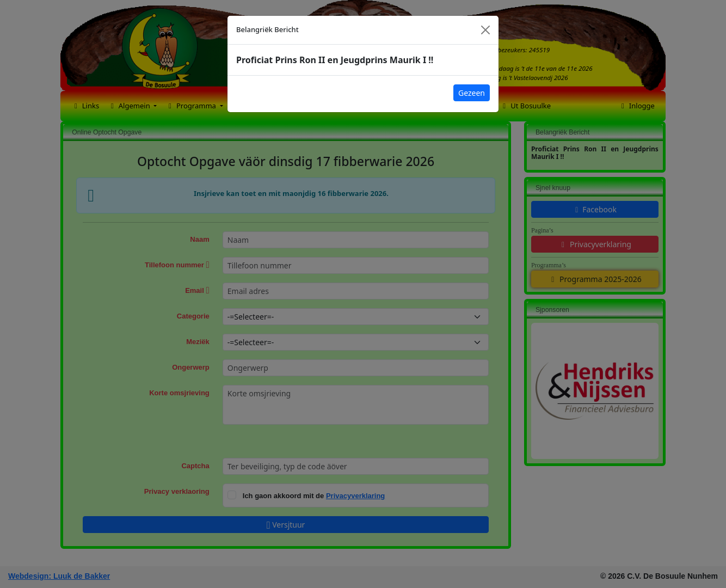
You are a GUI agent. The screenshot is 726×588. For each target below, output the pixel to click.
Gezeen (472, 93)
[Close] (485, 30)
